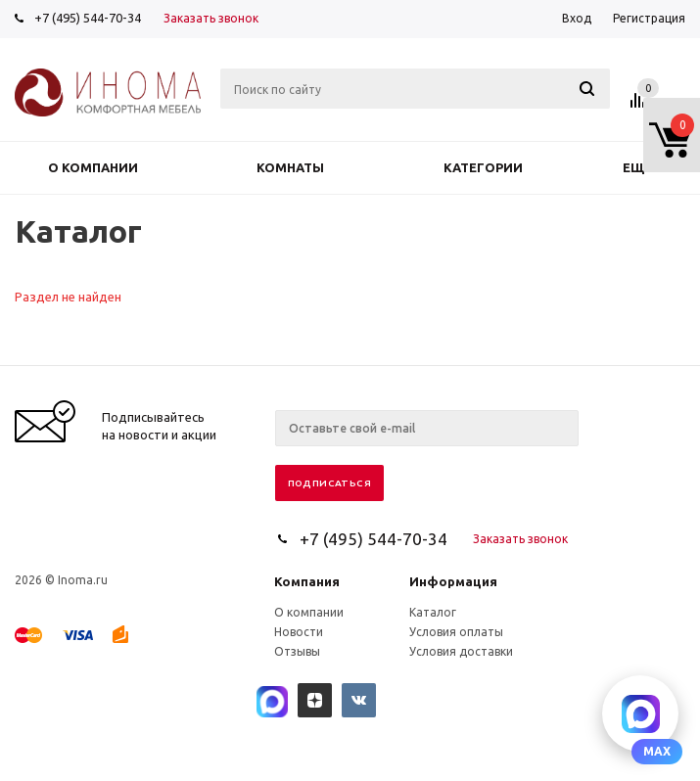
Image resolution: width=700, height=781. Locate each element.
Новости (299, 632)
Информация (453, 581)
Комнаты (290, 167)
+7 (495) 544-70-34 (88, 18)
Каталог (433, 612)
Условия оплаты (456, 632)
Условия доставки (461, 651)
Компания (307, 581)
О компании (93, 167)
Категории (483, 167)
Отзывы (297, 651)
